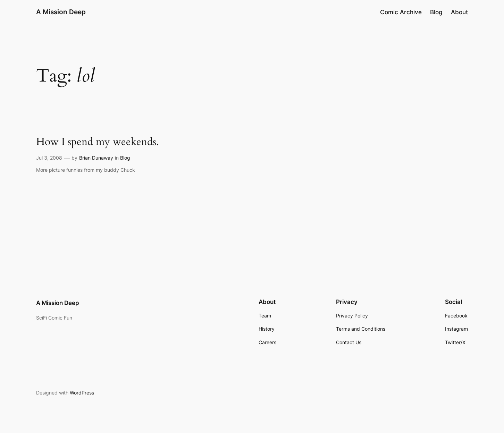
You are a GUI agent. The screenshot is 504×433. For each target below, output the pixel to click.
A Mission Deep (61, 12)
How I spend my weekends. (98, 142)
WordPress (82, 393)
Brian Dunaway (96, 158)
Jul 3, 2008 (49, 158)
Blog (125, 158)
